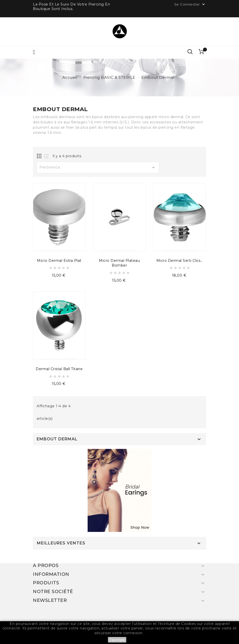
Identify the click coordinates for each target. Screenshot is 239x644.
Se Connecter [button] (190, 5)
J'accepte (117, 640)
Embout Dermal (57, 439)
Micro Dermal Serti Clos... (180, 261)
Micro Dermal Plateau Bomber (119, 263)
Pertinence (98, 168)
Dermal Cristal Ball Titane (59, 369)
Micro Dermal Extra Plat (59, 261)
